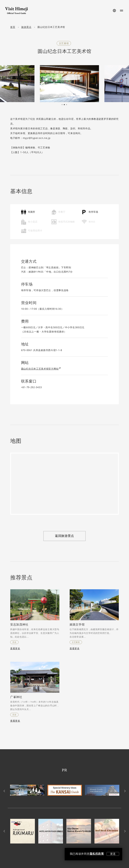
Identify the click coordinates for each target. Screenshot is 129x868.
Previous (5, 791)
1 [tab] (62, 105)
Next (124, 791)
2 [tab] (64, 105)
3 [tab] (67, 105)
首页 (13, 27)
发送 (113, 854)
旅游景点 (26, 27)
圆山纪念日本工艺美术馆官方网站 (41, 369)
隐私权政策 (97, 854)
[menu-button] (122, 11)
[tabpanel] (65, 84)
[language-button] (114, 11)
